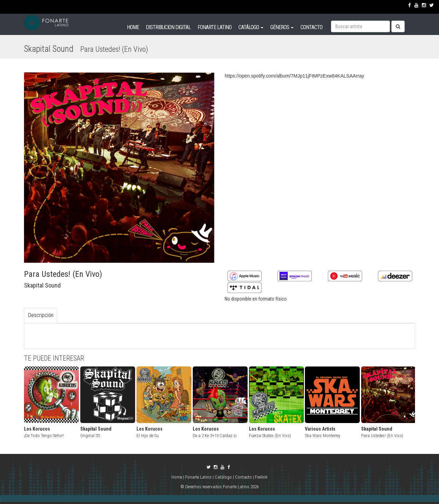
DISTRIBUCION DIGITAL (168, 27)
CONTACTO (311, 27)
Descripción (41, 315)
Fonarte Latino (198, 477)
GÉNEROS (282, 27)
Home (177, 477)
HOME (133, 27)
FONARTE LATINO (215, 27)
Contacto (243, 477)
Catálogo (223, 477)
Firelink (261, 477)
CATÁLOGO (251, 27)
